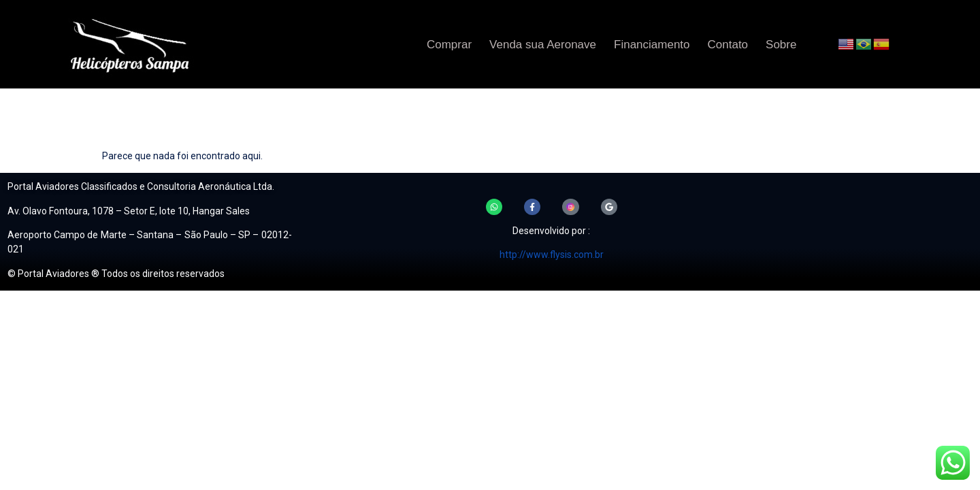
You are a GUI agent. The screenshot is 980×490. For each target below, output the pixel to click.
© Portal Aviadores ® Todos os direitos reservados (116, 274)
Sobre (781, 45)
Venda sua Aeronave (543, 45)
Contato (728, 45)
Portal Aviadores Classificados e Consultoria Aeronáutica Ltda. (141, 186)
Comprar (449, 45)
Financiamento (652, 45)
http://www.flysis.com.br (552, 257)
